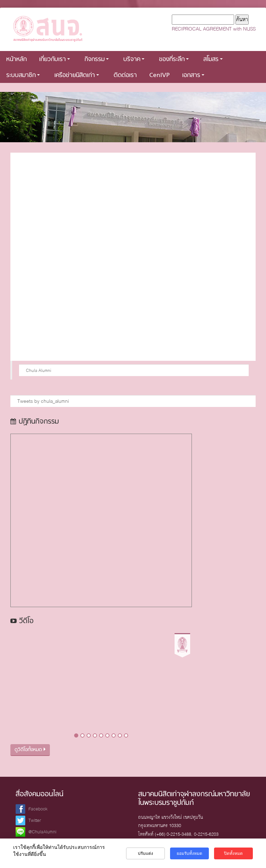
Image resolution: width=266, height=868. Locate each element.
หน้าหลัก (16, 59)
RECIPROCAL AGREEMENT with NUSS (214, 29)
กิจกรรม (97, 59)
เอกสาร (193, 75)
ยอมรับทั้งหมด (189, 853)
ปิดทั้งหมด (233, 853)
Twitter (35, 820)
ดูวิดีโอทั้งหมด (30, 750)
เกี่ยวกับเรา (55, 59)
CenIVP (159, 75)
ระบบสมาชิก (23, 75)
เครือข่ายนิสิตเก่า (77, 75)
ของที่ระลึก (174, 59)
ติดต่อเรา (125, 75)
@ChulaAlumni (42, 832)
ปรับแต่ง (145, 853)
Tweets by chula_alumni (43, 401)
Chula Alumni (39, 370)
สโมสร (213, 59)
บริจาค (134, 59)
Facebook (38, 809)
